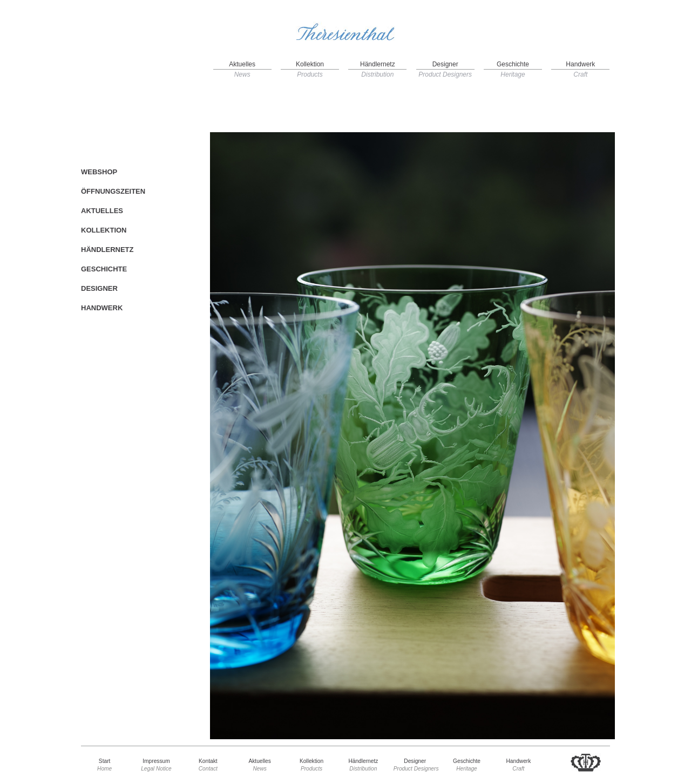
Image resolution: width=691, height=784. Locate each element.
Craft (580, 74)
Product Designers (445, 74)
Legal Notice (156, 769)
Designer (445, 64)
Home (104, 769)
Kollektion (310, 64)
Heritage (513, 74)
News (242, 74)
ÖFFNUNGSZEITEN (113, 191)
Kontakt (208, 761)
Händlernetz (378, 64)
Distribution (377, 74)
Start (105, 761)
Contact (208, 769)
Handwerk (580, 64)
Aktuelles (242, 64)
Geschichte (513, 64)
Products (310, 74)
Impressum (156, 761)
